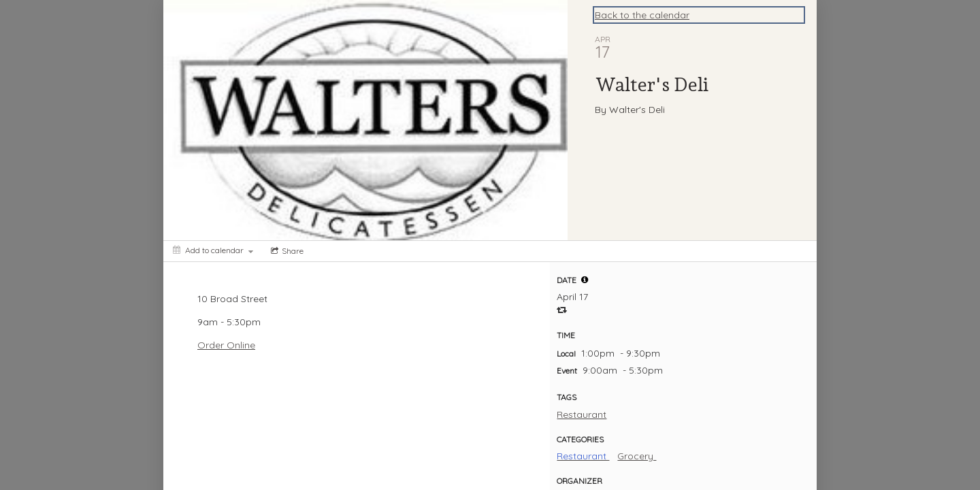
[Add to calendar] (213, 250)
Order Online (226, 345)
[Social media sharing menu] (286, 251)
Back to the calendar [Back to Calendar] (642, 15)
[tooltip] (585, 280)
